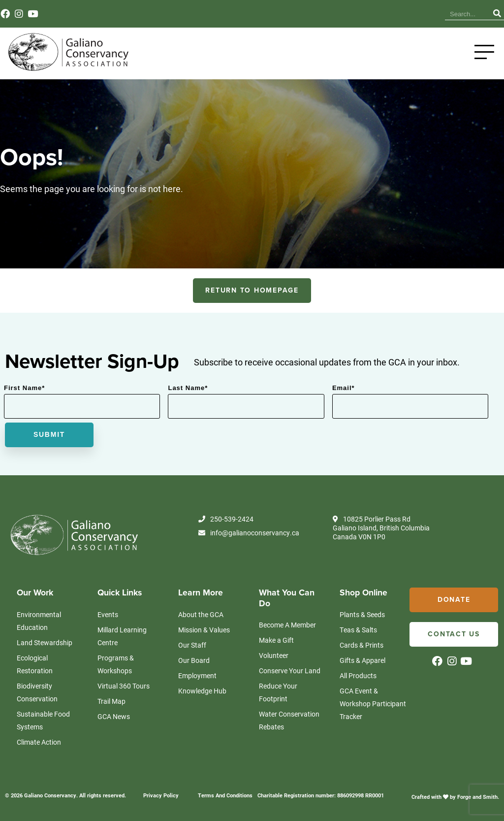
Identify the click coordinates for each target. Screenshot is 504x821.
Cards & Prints (362, 645)
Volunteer (274, 655)
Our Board (194, 660)
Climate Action (39, 742)
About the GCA (201, 614)
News (363, 14)
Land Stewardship (45, 642)
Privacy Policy (161, 795)
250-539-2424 (226, 519)
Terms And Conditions (225, 795)
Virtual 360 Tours (124, 686)
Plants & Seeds (362, 614)
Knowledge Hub (321, 14)
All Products (358, 675)
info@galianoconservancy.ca (249, 533)
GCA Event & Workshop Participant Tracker (373, 704)
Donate (454, 600)
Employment (197, 675)
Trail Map (111, 701)
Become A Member (287, 625)
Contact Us (454, 634)
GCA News (114, 716)
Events (392, 14)
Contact (424, 14)
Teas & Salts (358, 630)
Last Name (188, 388)
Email (344, 388)
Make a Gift (276, 640)
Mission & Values (204, 630)
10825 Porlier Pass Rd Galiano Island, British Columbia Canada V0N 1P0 (381, 528)
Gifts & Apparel (362, 660)
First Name (24, 388)
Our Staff (192, 645)
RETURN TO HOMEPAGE (252, 290)
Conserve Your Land (290, 671)
